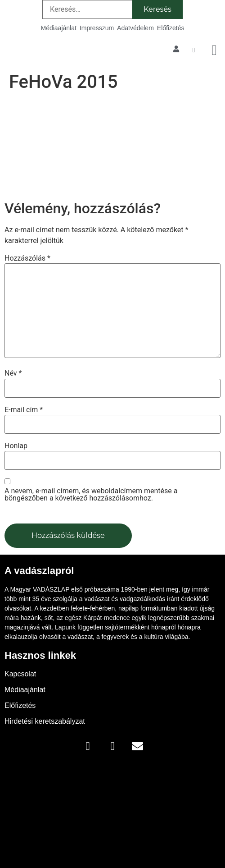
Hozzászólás (27, 258)
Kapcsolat (20, 674)
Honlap (16, 446)
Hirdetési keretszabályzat (45, 721)
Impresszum (97, 28)
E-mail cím (24, 410)
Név (13, 373)
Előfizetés (171, 28)
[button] (214, 50)
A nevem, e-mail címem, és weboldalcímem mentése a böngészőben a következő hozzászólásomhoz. (91, 495)
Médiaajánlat (58, 28)
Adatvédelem (135, 28)
